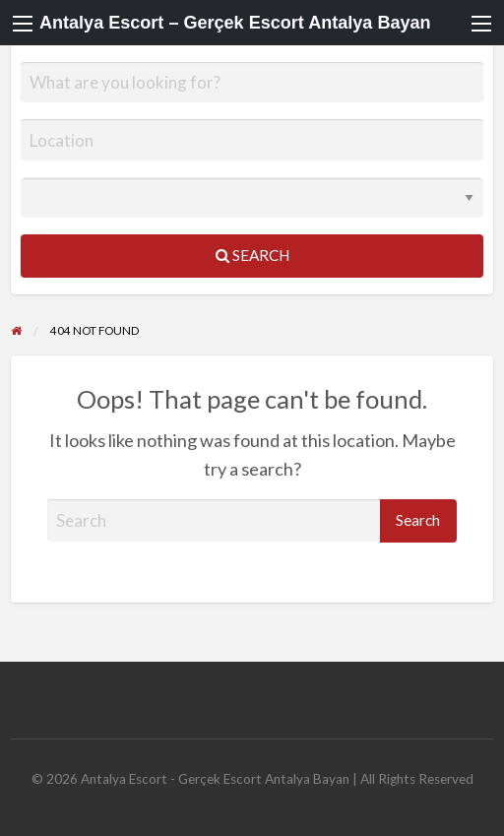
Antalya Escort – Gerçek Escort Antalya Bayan (235, 23)
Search (252, 255)
